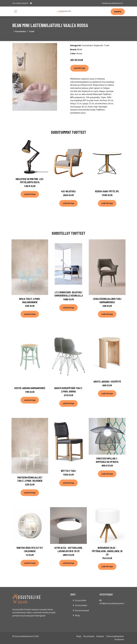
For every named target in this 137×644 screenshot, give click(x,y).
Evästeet (100, 636)
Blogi (77, 615)
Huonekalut (21, 31)
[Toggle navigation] (16, 11)
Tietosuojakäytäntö (115, 636)
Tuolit (32, 31)
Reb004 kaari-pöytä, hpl (107, 191)
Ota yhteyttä (89, 636)
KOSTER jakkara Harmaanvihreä (30, 388)
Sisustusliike (81, 600)
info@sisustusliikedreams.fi (112, 3)
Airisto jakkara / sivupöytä (107, 381)
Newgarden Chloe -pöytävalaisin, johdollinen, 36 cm (107, 551)
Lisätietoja (79, 68)
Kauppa (118, 12)
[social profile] (31, 3)
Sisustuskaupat (82, 610)
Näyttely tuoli (68, 471)
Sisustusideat (81, 605)
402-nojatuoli (68, 191)
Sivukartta (119, 639)
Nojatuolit (98, 45)
